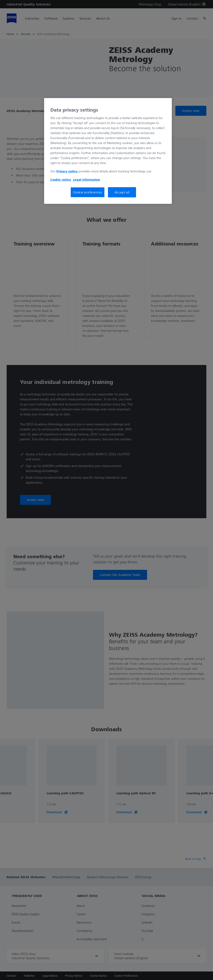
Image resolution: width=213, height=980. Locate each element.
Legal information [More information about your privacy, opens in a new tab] (87, 179)
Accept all (122, 192)
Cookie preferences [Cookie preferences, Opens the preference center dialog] (88, 192)
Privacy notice (67, 171)
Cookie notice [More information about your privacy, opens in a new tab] (61, 179)
